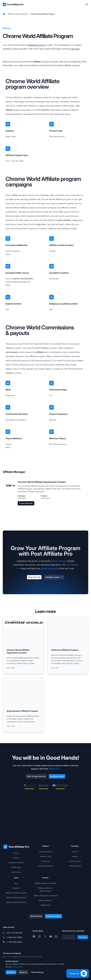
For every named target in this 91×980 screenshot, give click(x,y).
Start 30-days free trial (36, 776)
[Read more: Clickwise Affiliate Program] (68, 645)
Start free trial (36, 916)
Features (16, 858)
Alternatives (16, 872)
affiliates (40, 352)
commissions (12, 352)
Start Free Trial (34, 577)
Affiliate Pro (54, 769)
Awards (75, 856)
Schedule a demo (54, 577)
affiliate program (37, 45)
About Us (75, 852)
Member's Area (46, 856)
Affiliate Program (75, 866)
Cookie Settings (37, 972)
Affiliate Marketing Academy (16, 893)
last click (42, 224)
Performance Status (45, 866)
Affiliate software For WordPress (46, 896)
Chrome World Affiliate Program (43, 14)
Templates (16, 888)
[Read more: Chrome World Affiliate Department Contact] (23, 645)
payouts (75, 49)
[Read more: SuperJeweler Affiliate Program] (23, 705)
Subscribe (83, 937)
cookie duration (64, 220)
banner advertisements (23, 279)
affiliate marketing (49, 568)
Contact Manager (26, 503)
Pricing (16, 853)
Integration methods (16, 863)
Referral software (45, 900)
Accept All (11, 972)
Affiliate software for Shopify (45, 883)
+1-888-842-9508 (14, 937)
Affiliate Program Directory (18, 14)
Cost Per (45, 110)
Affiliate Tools (46, 905)
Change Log (45, 861)
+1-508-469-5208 (14, 942)
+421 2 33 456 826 (14, 933)
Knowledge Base (46, 852)
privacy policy (17, 967)
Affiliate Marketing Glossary (16, 898)
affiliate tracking (59, 561)
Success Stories (75, 861)
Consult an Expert (53, 916)
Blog (16, 883)
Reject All (23, 972)
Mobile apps (16, 867)
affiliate (37, 62)
